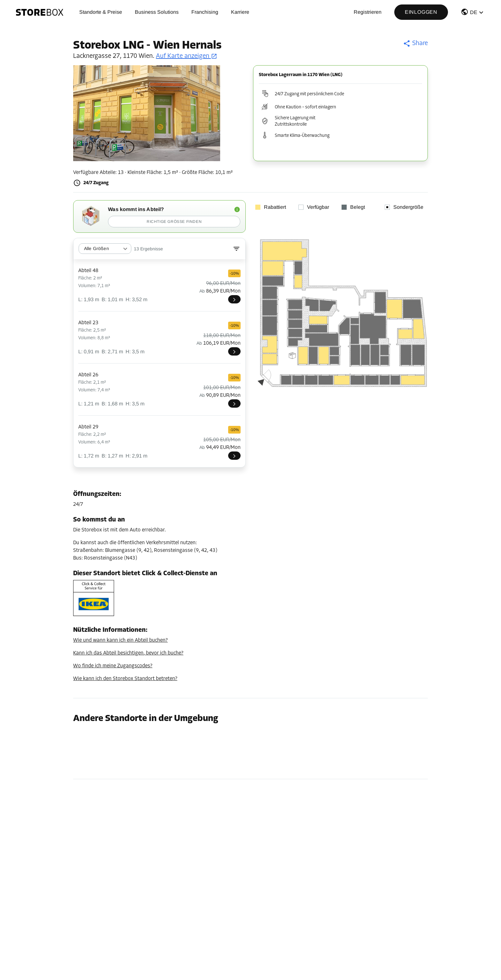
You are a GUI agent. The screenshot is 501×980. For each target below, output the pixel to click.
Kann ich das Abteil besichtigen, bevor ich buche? (128, 653)
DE (474, 12)
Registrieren (368, 12)
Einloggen (421, 12)
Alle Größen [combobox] (96, 248)
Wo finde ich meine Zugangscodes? (113, 666)
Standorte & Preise (101, 12)
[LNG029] (234, 456)
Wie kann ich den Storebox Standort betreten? (125, 679)
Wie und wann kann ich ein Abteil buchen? (120, 640)
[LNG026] (234, 404)
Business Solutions (157, 12)
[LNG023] (234, 351)
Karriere (240, 12)
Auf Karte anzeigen (187, 56)
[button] (473, 13)
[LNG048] (234, 299)
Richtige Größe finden (174, 222)
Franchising (205, 12)
